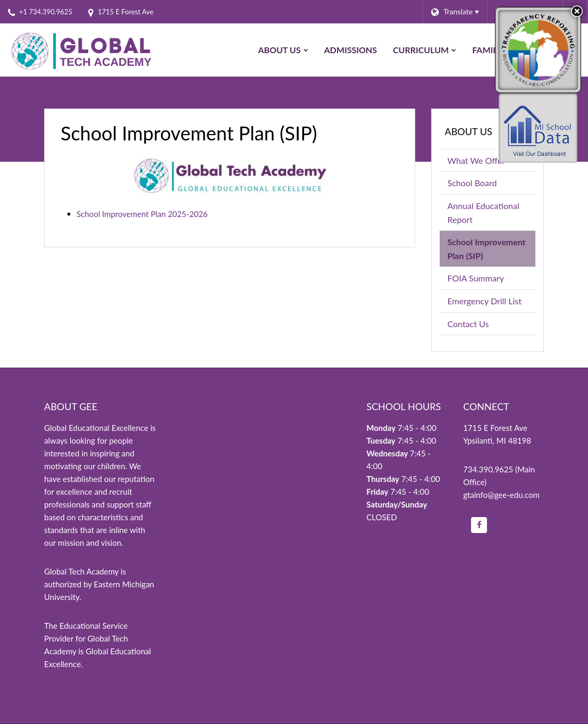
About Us (469, 131)
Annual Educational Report (484, 213)
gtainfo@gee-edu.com (501, 495)
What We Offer (477, 160)
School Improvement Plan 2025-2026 (142, 214)
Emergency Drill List (485, 301)
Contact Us (468, 324)
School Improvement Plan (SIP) (487, 249)
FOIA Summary (492, 280)
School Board (472, 183)
